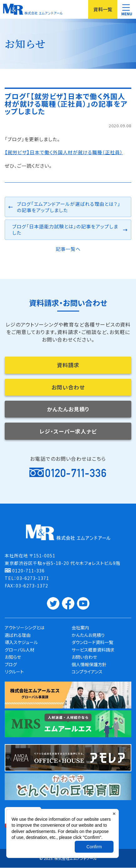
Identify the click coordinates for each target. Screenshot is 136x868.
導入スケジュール (21, 642)
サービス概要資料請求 (93, 650)
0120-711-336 (76, 473)
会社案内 (80, 628)
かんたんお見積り (68, 409)
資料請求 (68, 365)
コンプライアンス (87, 672)
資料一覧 (103, 9)
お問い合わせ (68, 387)
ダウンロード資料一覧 (92, 642)
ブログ (11, 664)
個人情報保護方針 (89, 664)
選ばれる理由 (18, 635)
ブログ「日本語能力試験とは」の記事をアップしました (65, 229)
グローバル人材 (20, 650)
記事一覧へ (68, 249)
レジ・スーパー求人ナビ (68, 431)
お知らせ (13, 657)
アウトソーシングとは (25, 628)
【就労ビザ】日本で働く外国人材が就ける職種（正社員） (64, 152)
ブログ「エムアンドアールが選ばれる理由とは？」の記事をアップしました (69, 207)
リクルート (14, 672)
